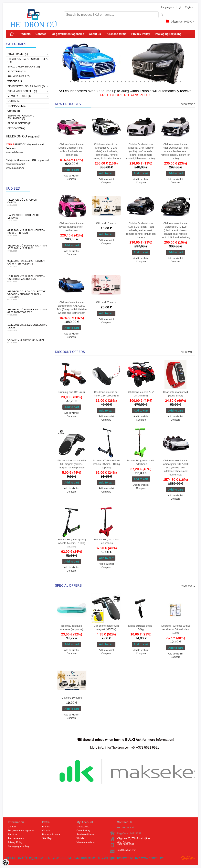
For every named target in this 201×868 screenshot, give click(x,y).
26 (168, 81)
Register (189, 7)
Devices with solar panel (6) (26, 86)
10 (105, 81)
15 (125, 81)
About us (95, 34)
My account (83, 827)
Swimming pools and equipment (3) (21, 117)
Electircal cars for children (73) (27, 60)
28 (176, 81)
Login (179, 7)
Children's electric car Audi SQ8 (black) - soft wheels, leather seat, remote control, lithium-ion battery (141, 230)
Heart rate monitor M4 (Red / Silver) (175, 394)
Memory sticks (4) (19, 96)
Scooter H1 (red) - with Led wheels (106, 541)
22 (153, 81)
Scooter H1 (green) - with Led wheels (141, 462)
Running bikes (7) (19, 76)
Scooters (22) (16, 72)
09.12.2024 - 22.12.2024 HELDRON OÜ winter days (27, 233)
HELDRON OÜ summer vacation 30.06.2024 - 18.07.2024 (27, 248)
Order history (83, 831)
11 (109, 81)
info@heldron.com (127, 850)
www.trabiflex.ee (14, 152)
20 (145, 81)
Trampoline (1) (17, 106)
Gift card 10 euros (106, 223)
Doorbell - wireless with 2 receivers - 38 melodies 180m (176, 629)
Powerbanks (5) (18, 54)
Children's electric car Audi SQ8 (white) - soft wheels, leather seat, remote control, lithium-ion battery (176, 151)
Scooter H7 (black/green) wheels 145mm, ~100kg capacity (72, 543)
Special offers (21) (20, 123)
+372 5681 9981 (126, 844)
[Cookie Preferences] (5, 863)
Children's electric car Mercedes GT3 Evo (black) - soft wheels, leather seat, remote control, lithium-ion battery (176, 230)
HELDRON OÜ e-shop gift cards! (27, 202)
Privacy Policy (141, 34)
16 (129, 81)
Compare (72, 179)
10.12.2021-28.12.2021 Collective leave (27, 327)
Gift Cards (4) (16, 128)
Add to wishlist (72, 176)
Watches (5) (15, 81)
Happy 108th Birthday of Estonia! (27, 218)
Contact (41, 34)
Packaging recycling (168, 34)
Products (25, 34)
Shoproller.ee (188, 858)
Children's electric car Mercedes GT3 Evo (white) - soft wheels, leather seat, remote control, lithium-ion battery (106, 151)
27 (172, 81)
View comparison (85, 842)
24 (160, 81)
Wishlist (81, 838)
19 (141, 81)
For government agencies (67, 34)
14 (121, 81)
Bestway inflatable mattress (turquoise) (72, 628)
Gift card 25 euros (106, 302)
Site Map (47, 838)
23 (156, 81)
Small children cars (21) (24, 67)
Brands (46, 827)
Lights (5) (13, 101)
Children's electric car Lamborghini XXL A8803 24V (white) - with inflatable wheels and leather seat (175, 468)
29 (180, 81)
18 (137, 81)
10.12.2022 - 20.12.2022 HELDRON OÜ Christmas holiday (27, 279)
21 (149, 81)
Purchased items (85, 834)
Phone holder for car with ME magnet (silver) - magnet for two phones (72, 464)
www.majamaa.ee (15, 168)
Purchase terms (116, 34)
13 (117, 81)
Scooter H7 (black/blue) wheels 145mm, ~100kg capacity (106, 464)
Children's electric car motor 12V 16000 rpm (106, 394)
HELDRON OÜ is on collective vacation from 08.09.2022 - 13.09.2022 (27, 295)
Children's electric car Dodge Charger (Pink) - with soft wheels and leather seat (72, 150)
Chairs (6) (14, 111)
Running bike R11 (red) (72, 392)
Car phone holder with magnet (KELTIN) (106, 628)
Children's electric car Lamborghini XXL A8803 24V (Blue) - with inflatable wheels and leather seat (72, 308)
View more (188, 104)
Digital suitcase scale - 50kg (141, 628)
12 (113, 81)
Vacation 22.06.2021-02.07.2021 (27, 341)
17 (133, 81)
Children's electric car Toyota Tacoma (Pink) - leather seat (72, 227)
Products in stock (51, 834)
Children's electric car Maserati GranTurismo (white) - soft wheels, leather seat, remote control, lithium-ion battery (141, 151)
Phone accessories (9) (22, 91)
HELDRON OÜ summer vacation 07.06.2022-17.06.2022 (27, 312)
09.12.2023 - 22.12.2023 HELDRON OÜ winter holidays (27, 263)
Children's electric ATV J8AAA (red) (141, 394)
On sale (46, 831)
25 (164, 81)
